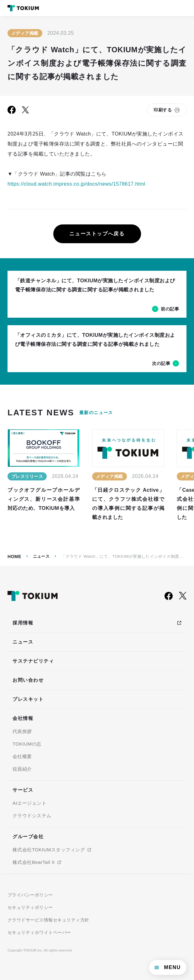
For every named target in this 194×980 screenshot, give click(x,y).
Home (14, 557)
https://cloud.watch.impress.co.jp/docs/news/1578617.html (76, 184)
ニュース (41, 556)
